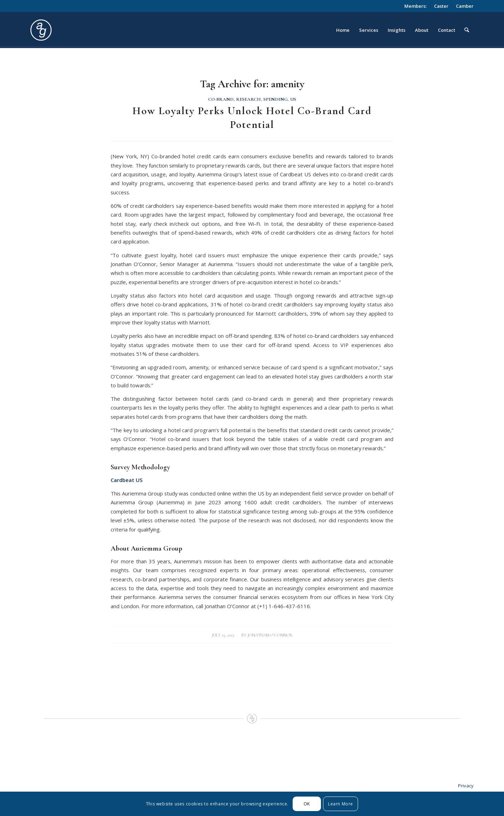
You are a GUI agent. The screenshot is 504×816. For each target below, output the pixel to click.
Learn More (341, 804)
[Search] (467, 30)
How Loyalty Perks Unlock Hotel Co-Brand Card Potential (252, 118)
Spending (276, 99)
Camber (465, 6)
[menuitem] (416, 6)
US (293, 99)
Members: (415, 6)
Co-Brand (221, 99)
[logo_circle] (81, 30)
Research (248, 99)
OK (307, 804)
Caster (441, 6)
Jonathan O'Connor (270, 635)
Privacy (466, 786)
